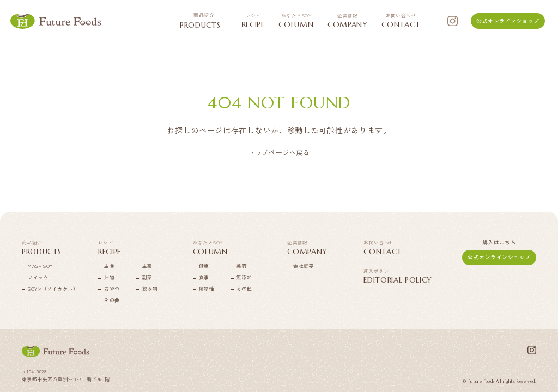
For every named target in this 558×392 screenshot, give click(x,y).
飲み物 (150, 289)
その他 (112, 300)
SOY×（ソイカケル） (42, 289)
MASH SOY (40, 266)
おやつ (112, 289)
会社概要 (304, 266)
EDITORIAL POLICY (398, 276)
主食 (109, 266)
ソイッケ (38, 277)
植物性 (207, 289)
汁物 (109, 277)
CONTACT (401, 21)
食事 (204, 277)
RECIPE (253, 21)
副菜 (147, 277)
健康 (204, 266)
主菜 (147, 266)
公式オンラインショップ (508, 21)
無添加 (244, 277)
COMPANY (348, 21)
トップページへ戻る (279, 153)
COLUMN (296, 21)
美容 (242, 266)
